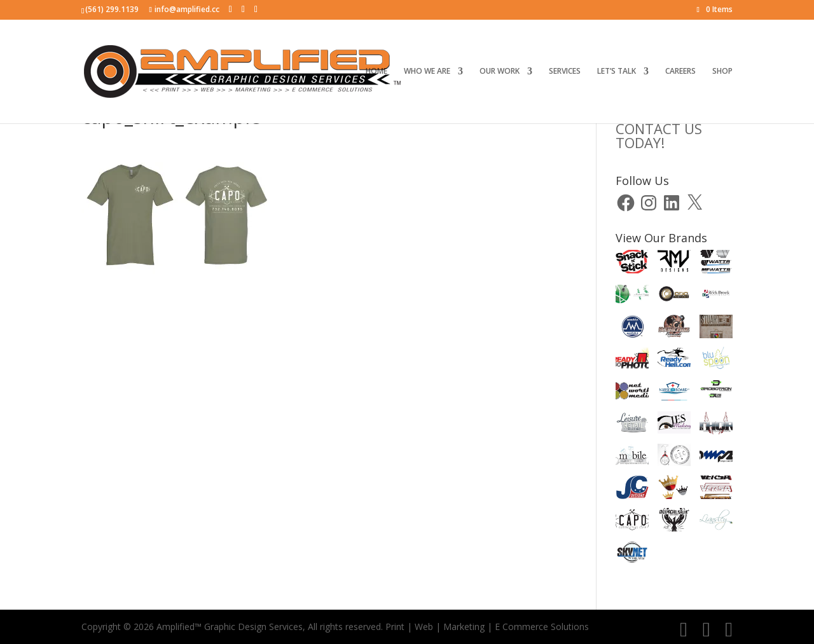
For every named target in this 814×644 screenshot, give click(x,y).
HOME (376, 72)
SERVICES (565, 72)
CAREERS (680, 72)
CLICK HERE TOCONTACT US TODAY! (665, 128)
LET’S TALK (617, 72)
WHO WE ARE (427, 72)
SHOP (722, 72)
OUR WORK (500, 72)
